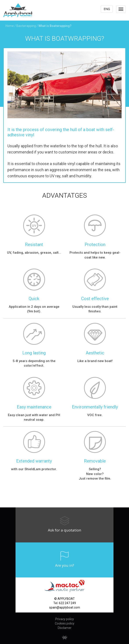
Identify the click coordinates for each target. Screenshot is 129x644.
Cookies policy (65, 623)
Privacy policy (65, 619)
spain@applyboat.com (65, 607)
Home (10, 26)
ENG (107, 9)
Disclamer (65, 628)
